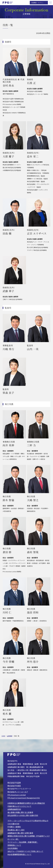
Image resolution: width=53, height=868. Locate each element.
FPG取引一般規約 (14, 827)
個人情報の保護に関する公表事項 (20, 812)
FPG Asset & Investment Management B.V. (24, 798)
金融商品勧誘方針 (14, 809)
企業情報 (10, 736)
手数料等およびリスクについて (19, 806)
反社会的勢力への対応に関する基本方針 (23, 815)
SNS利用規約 (13, 848)
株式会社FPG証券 (14, 783)
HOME (3, 736)
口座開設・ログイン (37, 3)
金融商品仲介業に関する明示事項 (20, 833)
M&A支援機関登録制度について (19, 854)
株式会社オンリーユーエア (18, 792)
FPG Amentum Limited (17, 795)
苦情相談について (14, 845)
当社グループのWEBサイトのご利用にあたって (25, 851)
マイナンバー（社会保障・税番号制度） (23, 842)
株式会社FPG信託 (14, 786)
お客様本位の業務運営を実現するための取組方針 (26, 803)
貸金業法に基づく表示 (16, 830)
